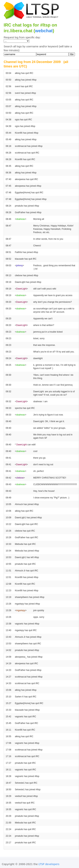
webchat (44, 31)
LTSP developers (49, 864)
